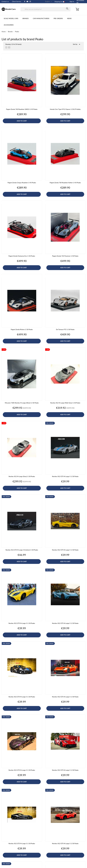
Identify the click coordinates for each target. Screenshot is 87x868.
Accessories (9, 25)
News (69, 18)
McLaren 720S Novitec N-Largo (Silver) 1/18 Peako (22, 403)
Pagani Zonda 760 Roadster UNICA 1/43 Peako (22, 109)
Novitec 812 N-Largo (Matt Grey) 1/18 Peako (65, 403)
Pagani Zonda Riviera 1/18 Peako (22, 329)
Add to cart (22, 121)
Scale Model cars (11, 18)
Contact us (5, 1)
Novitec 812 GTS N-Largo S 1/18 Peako (65, 476)
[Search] (46, 9)
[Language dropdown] (49, 2)
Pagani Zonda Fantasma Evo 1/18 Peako (22, 256)
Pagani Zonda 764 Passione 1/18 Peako (65, 256)
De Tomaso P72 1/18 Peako (65, 329)
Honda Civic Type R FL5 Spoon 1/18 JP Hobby (65, 109)
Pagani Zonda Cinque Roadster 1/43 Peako (22, 183)
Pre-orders (58, 18)
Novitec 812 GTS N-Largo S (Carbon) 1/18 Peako (22, 550)
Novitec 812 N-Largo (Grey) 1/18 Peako (22, 476)
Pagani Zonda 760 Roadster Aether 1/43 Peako (65, 183)
